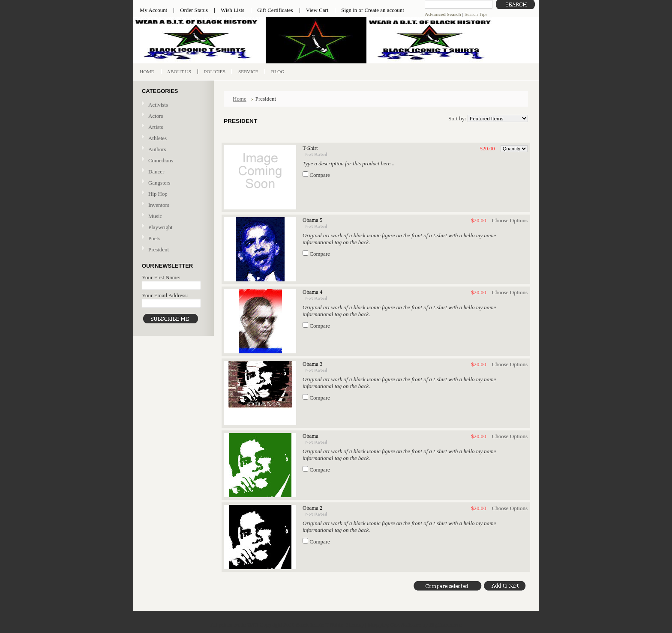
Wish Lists (232, 10)
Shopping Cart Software (394, 625)
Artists (156, 127)
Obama (310, 436)
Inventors (159, 205)
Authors (157, 149)
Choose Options (510, 220)
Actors (156, 116)
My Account (153, 10)
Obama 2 (312, 508)
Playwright (160, 227)
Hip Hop (158, 194)
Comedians (161, 160)
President (159, 249)
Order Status (194, 10)
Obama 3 (312, 364)
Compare (320, 175)
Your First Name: (161, 277)
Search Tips (476, 14)
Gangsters (159, 183)
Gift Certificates (275, 10)
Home (240, 99)
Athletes (157, 138)
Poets (154, 238)
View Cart (317, 10)
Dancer (156, 172)
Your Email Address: (165, 295)
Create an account (384, 10)
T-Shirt (310, 148)
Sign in (349, 10)
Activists (158, 105)
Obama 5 (312, 220)
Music (173, 216)
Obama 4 (312, 292)
